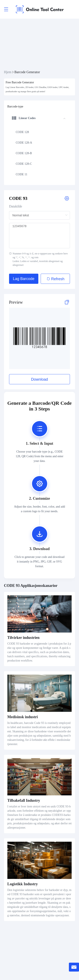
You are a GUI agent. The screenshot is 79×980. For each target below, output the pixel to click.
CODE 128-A (24, 143)
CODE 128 (22, 132)
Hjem (8, 72)
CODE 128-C (24, 164)
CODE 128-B (24, 153)
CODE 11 (22, 174)
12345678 (40, 236)
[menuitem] (39, 132)
